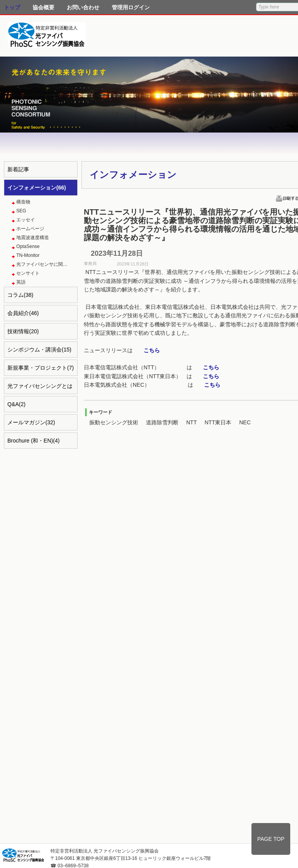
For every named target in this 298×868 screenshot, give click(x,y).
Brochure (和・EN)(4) (34, 441)
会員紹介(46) (23, 313)
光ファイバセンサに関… (42, 264)
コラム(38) (20, 295)
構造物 (23, 202)
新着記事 (18, 169)
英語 (21, 282)
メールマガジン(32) (31, 422)
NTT (191, 422)
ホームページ (30, 229)
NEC (245, 422)
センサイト (28, 273)
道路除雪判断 (162, 422)
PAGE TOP (271, 839)
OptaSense (28, 246)
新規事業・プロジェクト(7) (41, 368)
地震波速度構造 (33, 238)
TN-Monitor (28, 255)
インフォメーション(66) (37, 188)
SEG (21, 211)
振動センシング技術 (114, 422)
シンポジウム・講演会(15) (39, 350)
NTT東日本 (218, 422)
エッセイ (26, 220)
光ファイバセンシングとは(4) (40, 388)
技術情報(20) (23, 331)
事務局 (90, 263)
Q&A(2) (16, 404)
